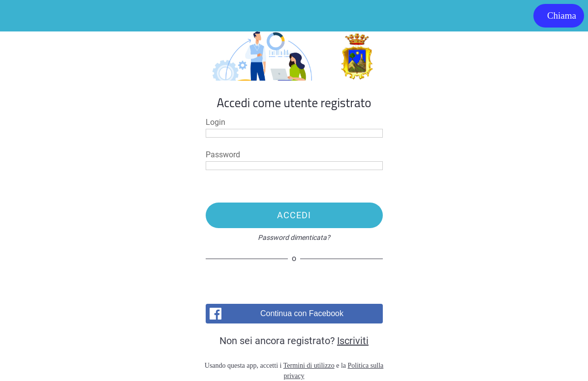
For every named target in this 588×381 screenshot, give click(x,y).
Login (216, 122)
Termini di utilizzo (309, 366)
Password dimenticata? (294, 237)
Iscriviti (353, 341)
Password (223, 155)
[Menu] (16, 16)
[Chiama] (559, 16)
